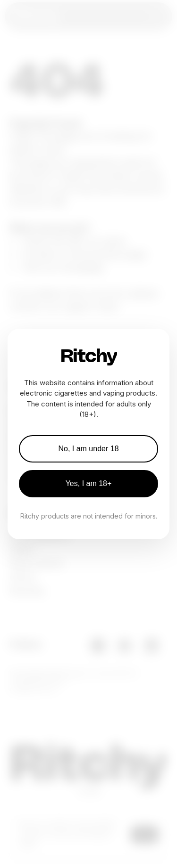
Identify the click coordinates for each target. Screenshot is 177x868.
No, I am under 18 (88, 449)
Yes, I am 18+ (89, 483)
